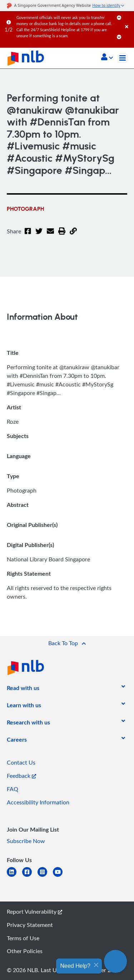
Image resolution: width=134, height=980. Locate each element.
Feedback (21, 776)
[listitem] (23, 689)
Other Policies (25, 951)
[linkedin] (14, 876)
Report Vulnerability (34, 912)
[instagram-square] (45, 876)
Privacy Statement (30, 925)
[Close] (128, 20)
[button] (107, 58)
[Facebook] (28, 236)
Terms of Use (23, 938)
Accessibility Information (38, 802)
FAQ (13, 789)
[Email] (50, 236)
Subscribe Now (26, 841)
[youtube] (61, 876)
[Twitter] (39, 236)
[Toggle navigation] (123, 58)
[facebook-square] (30, 876)
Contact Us (21, 762)
